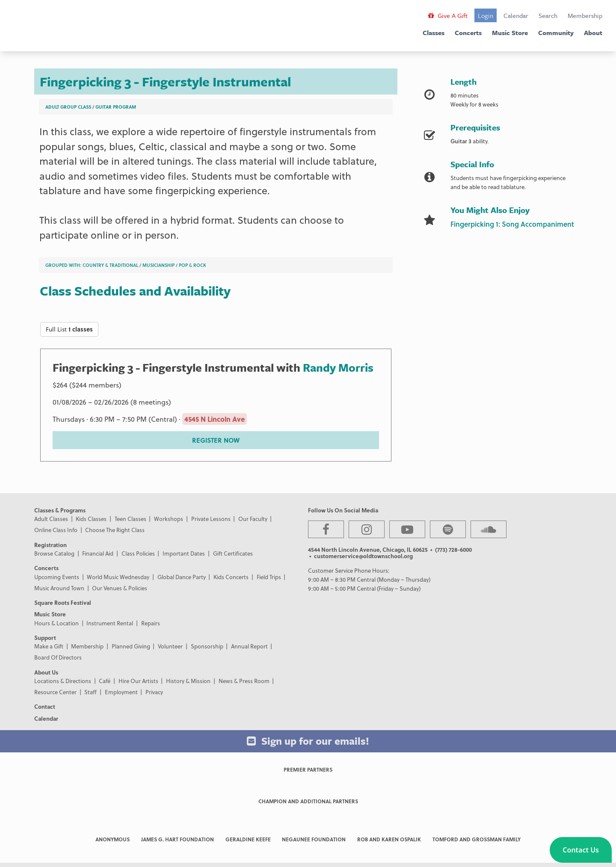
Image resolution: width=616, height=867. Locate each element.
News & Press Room (244, 681)
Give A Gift (448, 15)
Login (486, 15)
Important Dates (184, 553)
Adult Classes (51, 519)
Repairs (151, 623)
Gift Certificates (233, 553)
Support (45, 638)
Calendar (516, 15)
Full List (69, 329)
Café (105, 681)
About (593, 33)
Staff (90, 692)
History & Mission (188, 681)
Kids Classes (91, 519)
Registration (50, 545)
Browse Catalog (54, 553)
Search (548, 15)
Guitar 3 (461, 141)
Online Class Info (56, 530)
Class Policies (138, 553)
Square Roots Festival (63, 602)
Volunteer (170, 646)
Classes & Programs (60, 510)
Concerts (468, 33)
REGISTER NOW (216, 440)
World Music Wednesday (118, 577)
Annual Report (249, 646)
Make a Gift (49, 646)
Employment (121, 692)
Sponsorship (207, 646)
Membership (585, 15)
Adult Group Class (68, 107)
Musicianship (158, 265)
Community (556, 33)
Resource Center (55, 692)
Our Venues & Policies (120, 588)
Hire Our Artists (138, 681)
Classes (434, 33)
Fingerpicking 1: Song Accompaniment (512, 224)
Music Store (510, 33)
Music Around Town (59, 588)
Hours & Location (56, 623)
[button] (581, 850)
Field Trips (269, 577)
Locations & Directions (63, 681)
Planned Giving (131, 646)
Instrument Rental (110, 623)
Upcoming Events (57, 577)
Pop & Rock (192, 265)
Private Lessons (211, 519)
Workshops (169, 519)
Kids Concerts (231, 577)
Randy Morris (338, 367)
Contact (45, 706)
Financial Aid (98, 553)
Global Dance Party (182, 577)
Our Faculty (253, 519)
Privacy (154, 692)
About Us (46, 672)
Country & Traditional (110, 265)
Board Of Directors (58, 657)
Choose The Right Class (115, 530)
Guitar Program (116, 107)
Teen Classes (130, 519)
